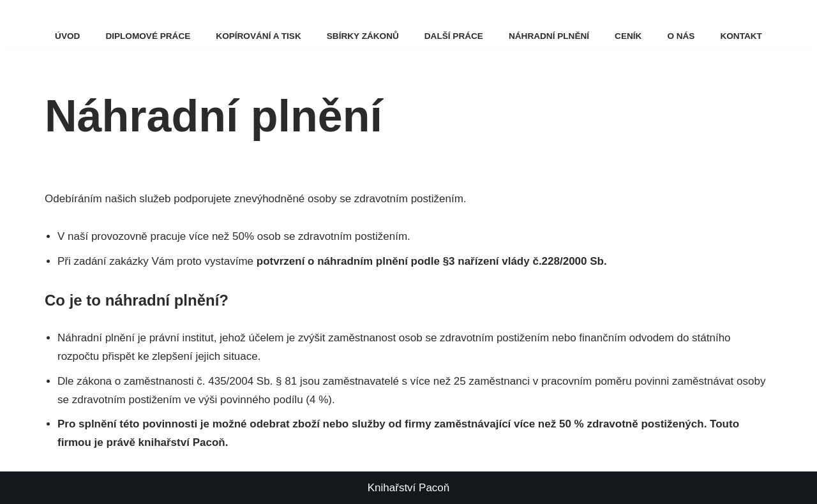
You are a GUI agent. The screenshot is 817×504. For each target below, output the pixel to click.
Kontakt (741, 36)
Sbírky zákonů (363, 36)
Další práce (454, 36)
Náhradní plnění (549, 36)
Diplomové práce (148, 36)
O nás (681, 36)
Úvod (67, 36)
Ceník (628, 36)
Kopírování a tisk (258, 36)
